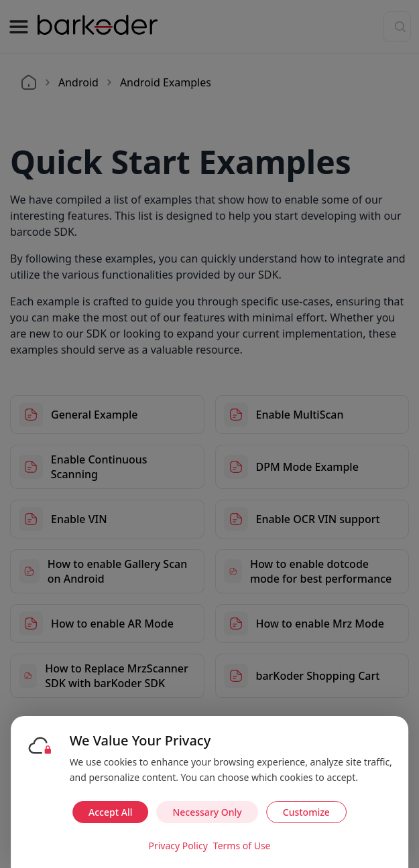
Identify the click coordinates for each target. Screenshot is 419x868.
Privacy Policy (178, 846)
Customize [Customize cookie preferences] (306, 812)
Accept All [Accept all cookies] (110, 812)
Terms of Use (242, 846)
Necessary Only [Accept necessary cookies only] (207, 812)
